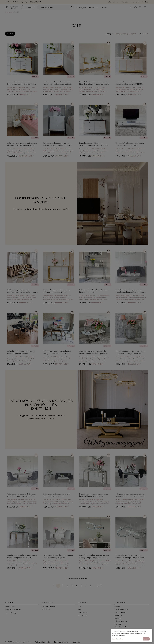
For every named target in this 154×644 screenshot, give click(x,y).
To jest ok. (146, 639)
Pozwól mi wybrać (118, 639)
